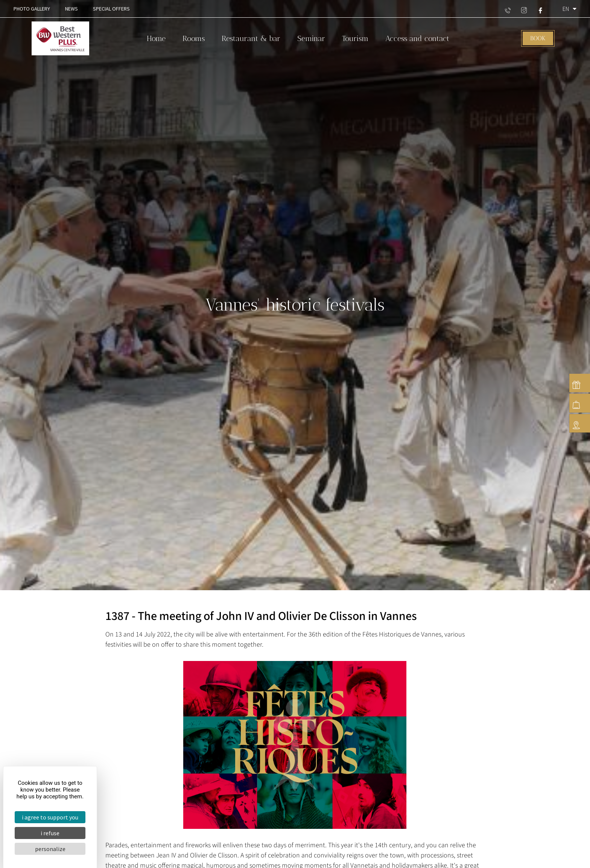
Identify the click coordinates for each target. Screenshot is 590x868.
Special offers (111, 9)
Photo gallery (32, 9)
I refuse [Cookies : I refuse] (50, 833)
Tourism (355, 38)
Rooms (194, 38)
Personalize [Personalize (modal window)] (50, 849)
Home (156, 38)
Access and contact (417, 38)
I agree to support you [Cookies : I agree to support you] (50, 817)
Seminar (311, 38)
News (71, 9)
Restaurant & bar (251, 38)
